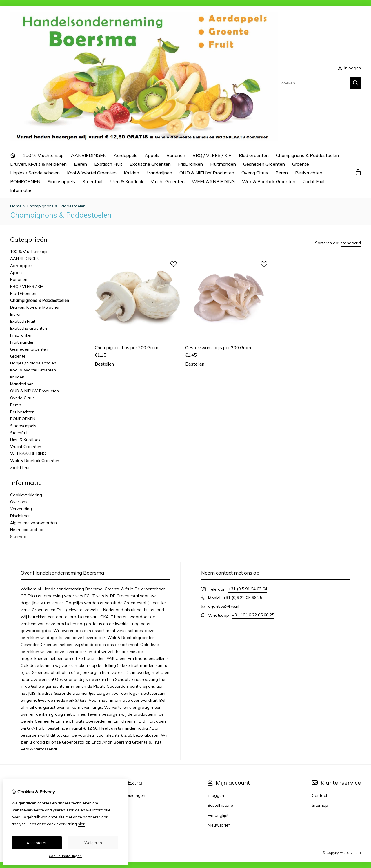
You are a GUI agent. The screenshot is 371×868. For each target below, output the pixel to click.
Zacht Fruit (314, 181)
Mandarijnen (159, 173)
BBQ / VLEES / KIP (212, 155)
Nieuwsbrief (219, 825)
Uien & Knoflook (127, 181)
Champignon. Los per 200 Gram (127, 348)
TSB (358, 853)
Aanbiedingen (132, 795)
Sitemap (18, 537)
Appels (152, 155)
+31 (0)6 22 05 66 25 (243, 598)
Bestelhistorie (220, 805)
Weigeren (93, 843)
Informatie (21, 190)
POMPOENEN (25, 181)
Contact (320, 795)
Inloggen (216, 795)
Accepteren (37, 843)
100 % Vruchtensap (43, 155)
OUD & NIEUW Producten (207, 173)
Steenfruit (93, 181)
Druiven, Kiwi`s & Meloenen (38, 164)
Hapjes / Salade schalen (35, 173)
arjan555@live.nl (224, 606)
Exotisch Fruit (108, 164)
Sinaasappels (61, 181)
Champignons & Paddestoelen (307, 155)
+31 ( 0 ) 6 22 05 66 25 (253, 615)
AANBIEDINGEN (89, 155)
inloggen (350, 68)
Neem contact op (27, 530)
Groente (301, 164)
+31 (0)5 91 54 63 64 (248, 589)
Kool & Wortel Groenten (92, 173)
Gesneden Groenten (264, 164)
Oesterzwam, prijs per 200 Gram (218, 348)
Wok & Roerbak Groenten (269, 181)
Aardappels (126, 155)
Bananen (176, 155)
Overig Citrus (255, 173)
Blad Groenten (254, 155)
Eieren (80, 164)
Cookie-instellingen (65, 856)
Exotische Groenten (150, 164)
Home (16, 206)
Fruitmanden (223, 164)
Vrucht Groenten (168, 181)
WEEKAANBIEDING (213, 181)
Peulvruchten (309, 173)
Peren (282, 173)
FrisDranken (190, 164)
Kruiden (131, 173)
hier (81, 824)
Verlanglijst (218, 815)
